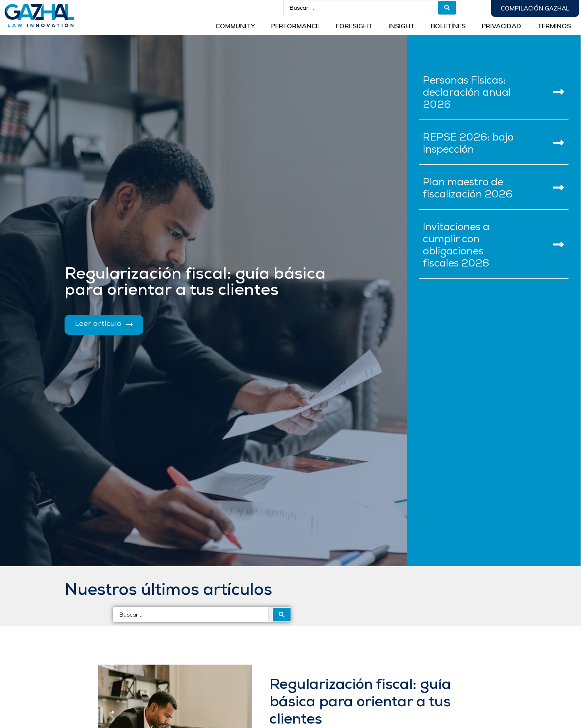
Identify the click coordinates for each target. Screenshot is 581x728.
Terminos (554, 26)
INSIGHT (402, 26)
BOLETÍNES (448, 26)
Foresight (354, 26)
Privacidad (502, 26)
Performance (295, 26)
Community (235, 26)
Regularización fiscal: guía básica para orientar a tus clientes (360, 703)
